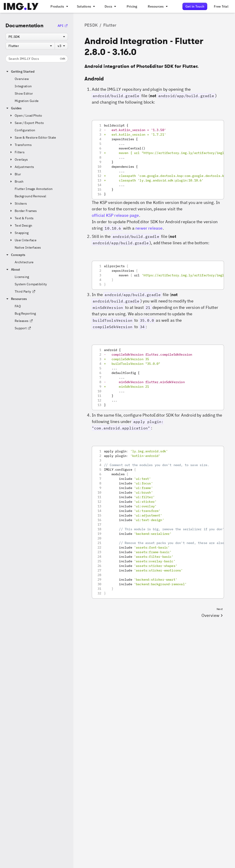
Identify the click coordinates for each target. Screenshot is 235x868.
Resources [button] (16, 299)
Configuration (25, 130)
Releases (24, 321)
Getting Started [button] (20, 71)
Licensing (22, 277)
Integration (23, 86)
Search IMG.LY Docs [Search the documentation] (37, 59)
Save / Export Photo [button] (27, 123)
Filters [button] (17, 152)
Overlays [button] (18, 159)
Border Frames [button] (23, 211)
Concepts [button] (15, 255)
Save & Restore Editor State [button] (33, 137)
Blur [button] (15, 174)
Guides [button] (14, 108)
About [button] (13, 269)
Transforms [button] (20, 145)
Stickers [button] (18, 203)
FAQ (18, 306)
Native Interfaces (28, 247)
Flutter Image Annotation (34, 189)
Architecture (24, 262)
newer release (149, 228)
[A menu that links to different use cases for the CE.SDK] (86, 6)
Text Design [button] (21, 225)
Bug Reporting (25, 313)
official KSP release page (115, 215)
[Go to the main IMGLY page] (21, 6)
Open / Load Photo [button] (26, 115)
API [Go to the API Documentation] (63, 26)
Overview (22, 79)
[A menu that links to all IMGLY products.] (59, 6)
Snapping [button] (19, 233)
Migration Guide (27, 101)
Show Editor (24, 93)
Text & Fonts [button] (21, 218)
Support (23, 328)
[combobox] (37, 37)
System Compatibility (31, 284)
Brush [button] (16, 181)
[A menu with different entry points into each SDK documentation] (110, 6)
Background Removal (30, 196)
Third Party (25, 291)
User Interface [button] (23, 240)
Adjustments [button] (22, 167)
